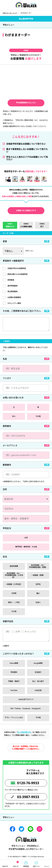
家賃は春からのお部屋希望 (17, 274)
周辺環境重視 (12, 292)
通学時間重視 (12, 286)
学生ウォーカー (26, 839)
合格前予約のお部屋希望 (17, 268)
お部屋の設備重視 (14, 297)
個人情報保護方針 (24, 732)
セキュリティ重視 (14, 303)
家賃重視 (11, 280)
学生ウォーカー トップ (10, 13)
